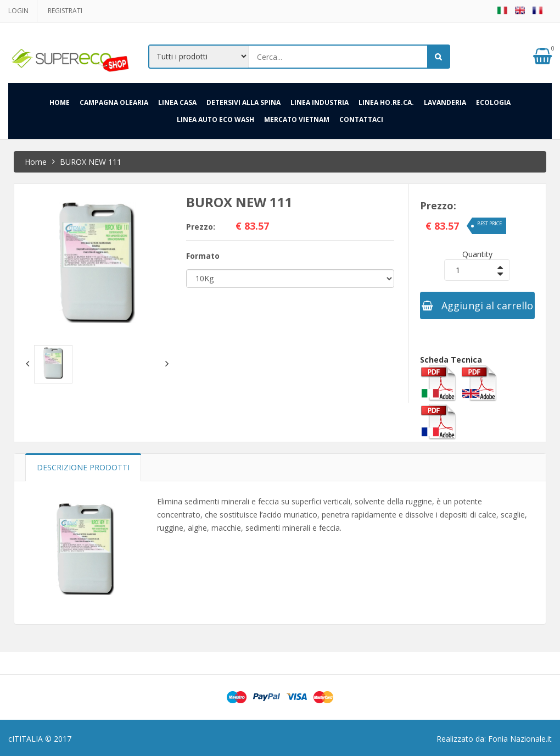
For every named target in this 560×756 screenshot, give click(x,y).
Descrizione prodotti (83, 467)
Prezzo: (201, 227)
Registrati (65, 11)
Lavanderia (445, 102)
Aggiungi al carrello (477, 305)
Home (36, 162)
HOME (60, 102)
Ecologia (493, 102)
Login (18, 11)
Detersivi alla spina (243, 102)
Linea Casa (177, 102)
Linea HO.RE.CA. (386, 102)
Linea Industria (320, 102)
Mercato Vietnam (297, 119)
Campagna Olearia (114, 102)
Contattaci (361, 119)
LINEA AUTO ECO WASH (215, 119)
